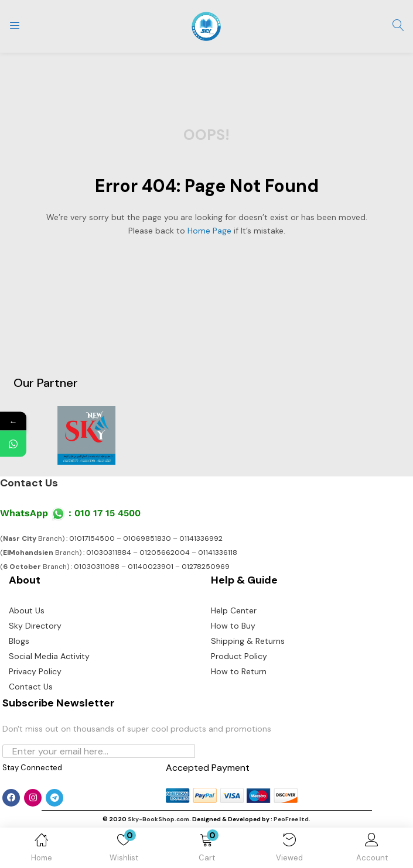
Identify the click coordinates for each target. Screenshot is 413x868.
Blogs (19, 641)
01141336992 (201, 538)
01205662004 (165, 553)
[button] (206, 850)
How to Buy (233, 626)
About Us (27, 610)
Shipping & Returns (248, 641)
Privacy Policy (35, 671)
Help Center (234, 610)
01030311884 (109, 553)
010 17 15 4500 (107, 513)
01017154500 (92, 538)
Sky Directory (35, 626)
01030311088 (97, 567)
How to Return (239, 671)
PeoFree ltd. (292, 819)
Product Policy (239, 656)
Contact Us (29, 483)
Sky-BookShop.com (158, 819)
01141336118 (218, 553)
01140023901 (151, 567)
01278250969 (206, 567)
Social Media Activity (49, 656)
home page (209, 231)
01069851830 (147, 538)
